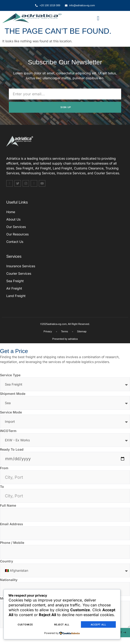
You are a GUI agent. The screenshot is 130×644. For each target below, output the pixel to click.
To (2, 487)
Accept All (98, 625)
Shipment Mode (13, 394)
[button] (98, 18)
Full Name (8, 505)
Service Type (10, 375)
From (4, 468)
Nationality (9, 580)
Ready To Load (12, 449)
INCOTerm (8, 431)
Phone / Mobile (12, 543)
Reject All (62, 625)
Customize (25, 625)
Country (7, 561)
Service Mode (11, 412)
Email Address (12, 524)
